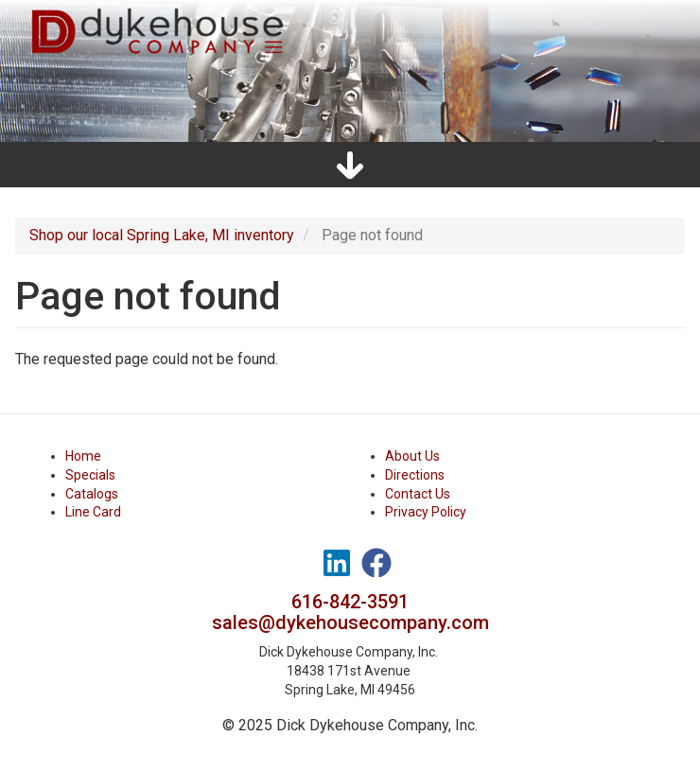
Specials (90, 475)
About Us (412, 456)
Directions (415, 475)
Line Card (93, 512)
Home (83, 456)
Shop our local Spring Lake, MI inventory (162, 235)
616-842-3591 (350, 602)
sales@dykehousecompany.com (350, 622)
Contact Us (418, 494)
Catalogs (92, 494)
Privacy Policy (426, 512)
